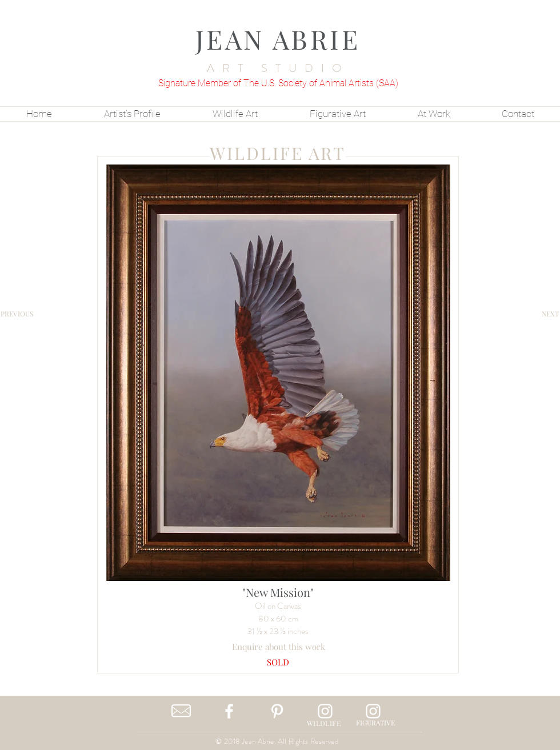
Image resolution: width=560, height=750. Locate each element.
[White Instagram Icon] (325, 711)
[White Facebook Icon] (229, 711)
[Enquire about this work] (279, 647)
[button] (278, 662)
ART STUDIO (278, 68)
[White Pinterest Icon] (277, 711)
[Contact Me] (181, 711)
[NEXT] (550, 314)
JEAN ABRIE (278, 39)
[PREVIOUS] (17, 314)
